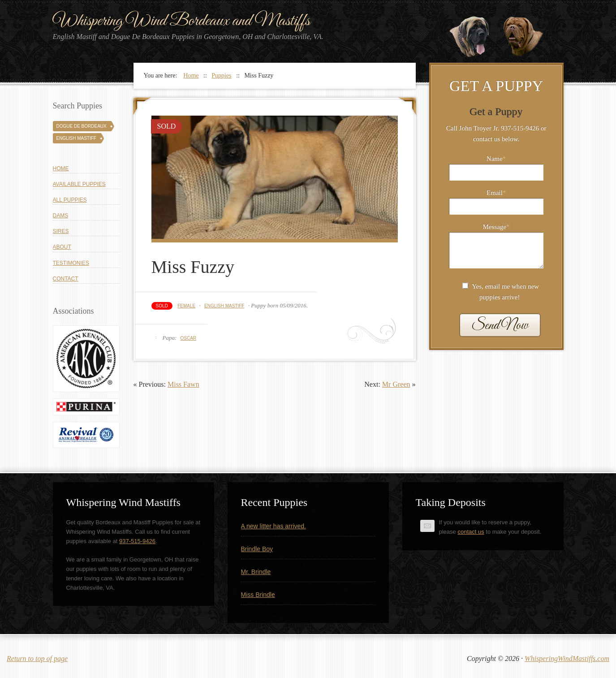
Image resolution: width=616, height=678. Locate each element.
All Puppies (70, 200)
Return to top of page (37, 659)
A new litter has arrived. (274, 526)
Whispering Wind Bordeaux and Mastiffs (181, 21)
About (62, 247)
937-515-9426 (137, 541)
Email (496, 193)
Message (496, 227)
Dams (61, 216)
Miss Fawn (183, 384)
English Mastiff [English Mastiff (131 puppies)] (76, 138)
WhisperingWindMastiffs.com (567, 659)
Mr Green (396, 384)
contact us (471, 532)
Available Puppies (79, 184)
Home (61, 168)
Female (186, 306)
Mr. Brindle (256, 572)
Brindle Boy (257, 549)
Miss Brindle (258, 595)
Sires (61, 231)
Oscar (189, 338)
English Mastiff (224, 306)
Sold (162, 306)
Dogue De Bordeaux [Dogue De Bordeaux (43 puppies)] (82, 126)
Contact (66, 279)
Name (496, 159)
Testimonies (71, 263)
